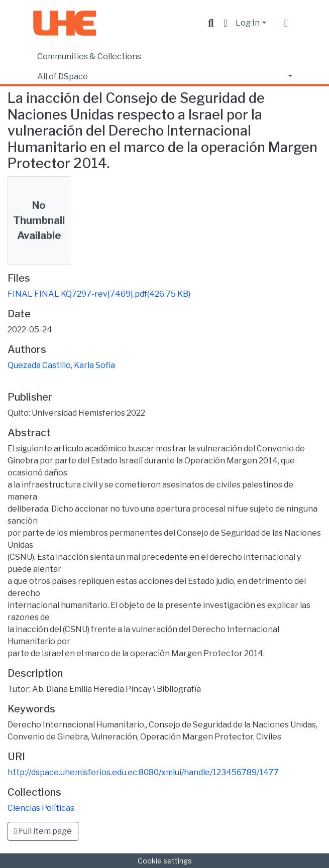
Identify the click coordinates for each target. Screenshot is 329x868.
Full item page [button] (43, 831)
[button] (225, 23)
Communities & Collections (89, 56)
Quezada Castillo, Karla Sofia (61, 365)
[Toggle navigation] (286, 23)
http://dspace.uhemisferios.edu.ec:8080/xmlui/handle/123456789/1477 (143, 772)
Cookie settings (165, 861)
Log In (248, 23)
